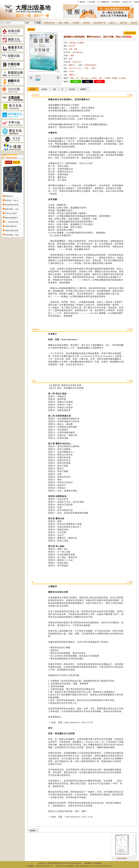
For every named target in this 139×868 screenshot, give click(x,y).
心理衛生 (94, 78)
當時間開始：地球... (12, 235)
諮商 (101, 78)
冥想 (82, 78)
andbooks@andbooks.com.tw (85, 866)
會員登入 (83, 2)
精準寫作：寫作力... (12, 200)
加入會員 (92, 2)
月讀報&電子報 (49, 23)
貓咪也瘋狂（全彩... (12, 209)
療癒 (72, 78)
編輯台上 (113, 23)
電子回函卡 (116, 2)
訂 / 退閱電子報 (104, 2)
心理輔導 (107, 78)
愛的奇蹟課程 (130, 858)
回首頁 (137, 2)
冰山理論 (122, 78)
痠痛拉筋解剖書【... (12, 218)
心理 (77, 78)
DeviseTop (108, 866)
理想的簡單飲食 (11, 226)
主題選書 (76, 23)
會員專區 (87, 23)
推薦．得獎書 (64, 23)
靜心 (87, 78)
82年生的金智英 (11, 213)
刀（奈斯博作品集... (12, 222)
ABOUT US (127, 2)
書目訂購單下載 (100, 23)
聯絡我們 (134, 23)
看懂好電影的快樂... (12, 231)
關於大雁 (123, 23)
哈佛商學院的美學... (12, 205)
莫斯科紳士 (9, 196)
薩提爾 (115, 78)
